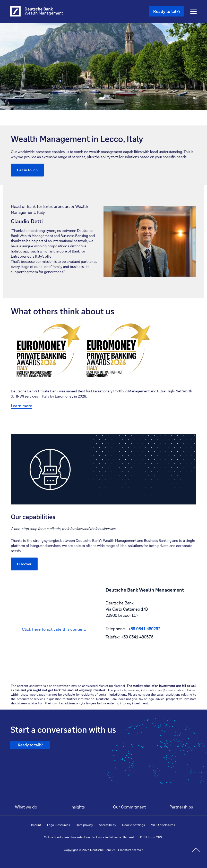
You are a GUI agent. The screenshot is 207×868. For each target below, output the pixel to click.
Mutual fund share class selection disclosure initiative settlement (89, 837)
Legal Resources (58, 825)
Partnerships (181, 807)
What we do (26, 807)
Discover (24, 564)
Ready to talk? (32, 747)
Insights (78, 807)
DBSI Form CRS (151, 837)
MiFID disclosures (163, 825)
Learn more (21, 406)
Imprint (36, 825)
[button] (54, 629)
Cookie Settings (133, 825)
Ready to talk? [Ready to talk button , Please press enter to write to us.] (167, 11)
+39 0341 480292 (144, 629)
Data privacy (84, 825)
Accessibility (107, 825)
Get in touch (27, 170)
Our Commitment (129, 807)
